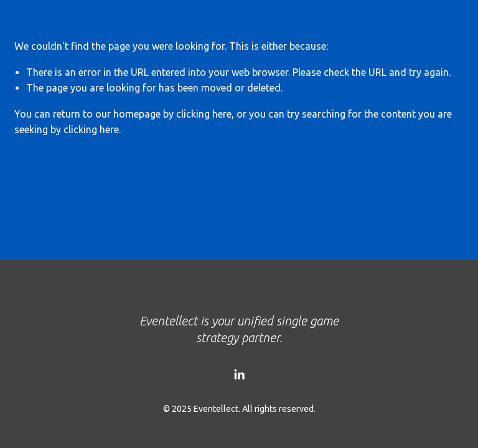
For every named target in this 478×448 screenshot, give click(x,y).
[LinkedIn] (239, 375)
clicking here (204, 114)
